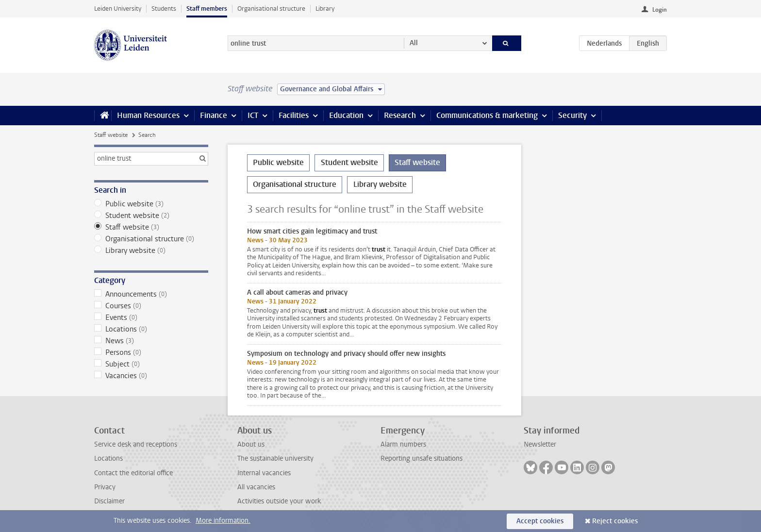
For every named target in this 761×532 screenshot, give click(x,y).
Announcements (151, 294)
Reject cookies (615, 521)
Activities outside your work (279, 501)
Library (325, 8)
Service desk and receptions (136, 444)
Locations (151, 329)
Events (151, 317)
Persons (151, 352)
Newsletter (540, 444)
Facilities (294, 115)
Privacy (105, 487)
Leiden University (118, 8)
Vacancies (151, 376)
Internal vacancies (264, 473)
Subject (151, 364)
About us (251, 444)
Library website (151, 250)
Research (400, 115)
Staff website (111, 135)
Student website (151, 216)
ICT (253, 115)
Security (572, 115)
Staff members (207, 8)
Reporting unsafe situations (422, 458)
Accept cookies (540, 521)
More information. (223, 521)
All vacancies (256, 487)
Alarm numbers (403, 444)
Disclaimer (109, 501)
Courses (151, 306)
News (151, 341)
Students (164, 8)
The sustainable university (275, 458)
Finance (214, 115)
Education (346, 115)
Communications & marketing (487, 115)
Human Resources (148, 115)
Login (660, 10)
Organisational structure (271, 8)
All (414, 43)
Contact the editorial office (133, 473)
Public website (151, 204)
